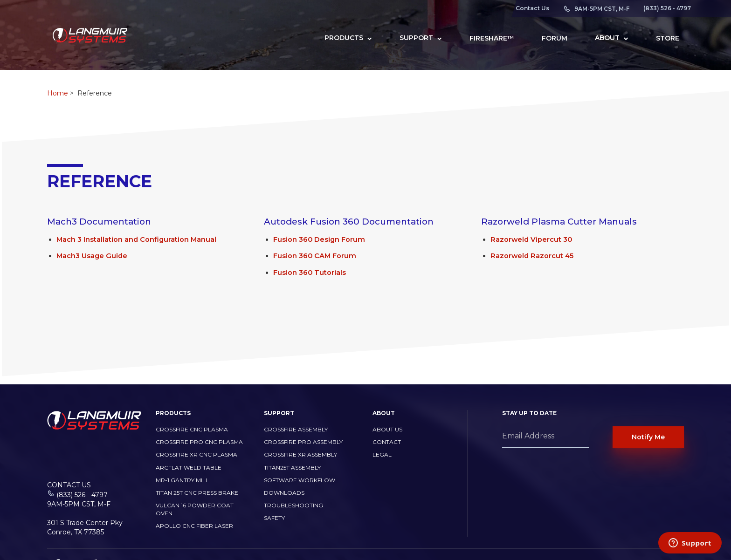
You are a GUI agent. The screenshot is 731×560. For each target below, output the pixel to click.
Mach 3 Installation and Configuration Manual (136, 239)
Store (668, 38)
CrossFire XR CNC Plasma (197, 454)
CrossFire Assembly (296, 429)
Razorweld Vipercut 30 (531, 239)
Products (348, 38)
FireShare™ (492, 38)
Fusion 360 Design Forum (319, 239)
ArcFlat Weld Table (189, 468)
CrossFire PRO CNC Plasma (199, 442)
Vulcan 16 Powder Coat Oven (195, 509)
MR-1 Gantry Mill (182, 480)
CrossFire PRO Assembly (303, 442)
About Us (387, 429)
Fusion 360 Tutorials (310, 273)
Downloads (284, 493)
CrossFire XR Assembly (300, 454)
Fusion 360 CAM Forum (315, 256)
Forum (555, 38)
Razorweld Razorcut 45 (532, 256)
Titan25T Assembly (292, 468)
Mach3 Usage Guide (92, 256)
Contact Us (532, 8)
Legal (382, 454)
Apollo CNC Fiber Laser (194, 526)
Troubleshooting (293, 505)
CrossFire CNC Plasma (192, 429)
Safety (274, 518)
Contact (387, 442)
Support (421, 38)
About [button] (612, 38)
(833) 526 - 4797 (667, 8)
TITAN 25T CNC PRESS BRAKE (197, 493)
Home (58, 93)
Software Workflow (300, 480)
